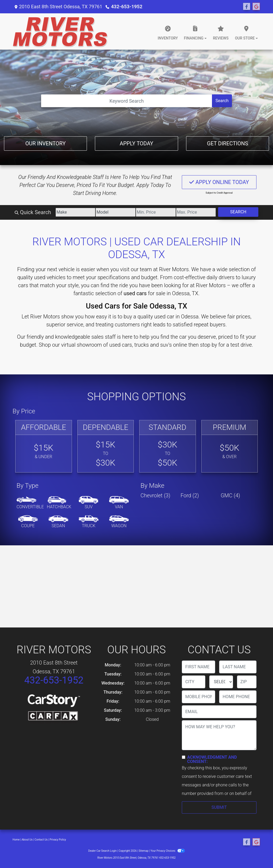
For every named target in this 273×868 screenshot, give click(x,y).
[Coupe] (28, 522)
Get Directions (227, 143)
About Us (27, 840)
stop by (208, 345)
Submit (219, 807)
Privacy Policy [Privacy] (58, 840)
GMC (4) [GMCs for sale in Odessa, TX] (230, 495)
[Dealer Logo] (60, 31)
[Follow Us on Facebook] (247, 7)
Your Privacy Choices (168, 851)
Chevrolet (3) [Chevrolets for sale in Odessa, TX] (155, 495)
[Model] (116, 212)
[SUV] (89, 503)
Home (16, 840)
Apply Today (136, 143)
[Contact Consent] (184, 757)
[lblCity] (194, 682)
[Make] (76, 212)
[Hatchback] (59, 503)
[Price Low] (156, 212)
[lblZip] (247, 682)
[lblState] (221, 682)
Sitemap (144, 851)
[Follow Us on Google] (256, 7)
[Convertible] (30, 503)
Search (222, 101)
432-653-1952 (127, 7)
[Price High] (196, 212)
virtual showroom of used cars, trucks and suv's (116, 345)
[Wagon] (119, 522)
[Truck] (89, 522)
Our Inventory (45, 143)
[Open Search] (127, 101)
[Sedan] (58, 522)
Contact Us (41, 840)
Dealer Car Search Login (103, 851)
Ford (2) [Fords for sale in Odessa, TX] (190, 495)
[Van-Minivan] (119, 503)
